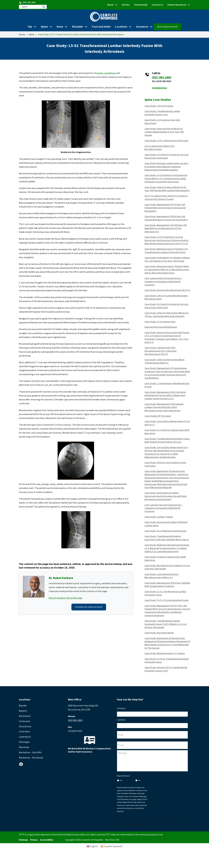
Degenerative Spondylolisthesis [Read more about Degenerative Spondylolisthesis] (161, 327)
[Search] (48, 7)
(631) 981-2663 (162, 77)
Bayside (23, 706)
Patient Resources (177, 5)
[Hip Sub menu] (35, 27)
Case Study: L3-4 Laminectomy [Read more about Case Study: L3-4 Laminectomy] (160, 322)
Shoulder (78, 27)
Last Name (122, 720)
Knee (60, 27)
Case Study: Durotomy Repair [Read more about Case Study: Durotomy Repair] (159, 633)
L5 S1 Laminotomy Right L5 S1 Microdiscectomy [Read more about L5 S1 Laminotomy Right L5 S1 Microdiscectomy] (160, 148)
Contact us (157, 5)
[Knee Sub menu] (66, 27)
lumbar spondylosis (106, 73)
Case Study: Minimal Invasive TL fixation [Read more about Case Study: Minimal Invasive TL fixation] (165, 653)
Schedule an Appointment (89, 607)
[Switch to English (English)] (86, 854)
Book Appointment (168, 27)
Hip (30, 27)
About (110, 5)
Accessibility (47, 842)
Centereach (25, 721)
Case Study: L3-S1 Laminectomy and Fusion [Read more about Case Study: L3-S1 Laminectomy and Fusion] (166, 141)
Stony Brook (25, 727)
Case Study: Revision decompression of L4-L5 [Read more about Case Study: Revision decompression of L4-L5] (167, 290)
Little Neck (24, 732)
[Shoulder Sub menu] (86, 27)
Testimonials (141, 5)
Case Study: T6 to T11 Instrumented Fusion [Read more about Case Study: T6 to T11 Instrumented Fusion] (167, 600)
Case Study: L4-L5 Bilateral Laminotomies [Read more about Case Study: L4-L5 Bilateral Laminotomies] (165, 531)
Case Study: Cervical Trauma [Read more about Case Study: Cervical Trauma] (159, 106)
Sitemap (23, 842)
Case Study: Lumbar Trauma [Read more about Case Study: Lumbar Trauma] (159, 517)
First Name (122, 709)
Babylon (23, 711)
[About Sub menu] (116, 5)
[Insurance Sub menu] (151, 27)
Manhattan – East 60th (30, 752)
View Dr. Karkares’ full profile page (66, 598)
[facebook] (21, 764)
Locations (121, 27)
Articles (126, 5)
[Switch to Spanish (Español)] (117, 854)
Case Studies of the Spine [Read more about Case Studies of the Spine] (158, 416)
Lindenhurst (25, 737)
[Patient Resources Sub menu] (189, 5)
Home (22, 35)
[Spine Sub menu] (51, 27)
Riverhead (24, 747)
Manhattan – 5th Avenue (31, 758)
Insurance (142, 27)
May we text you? (125, 778)
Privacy (34, 842)
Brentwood (25, 716)
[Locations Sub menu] (130, 27)
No (139, 782)
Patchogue (24, 742)
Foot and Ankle (101, 27)
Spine (44, 27)
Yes (121, 782)
